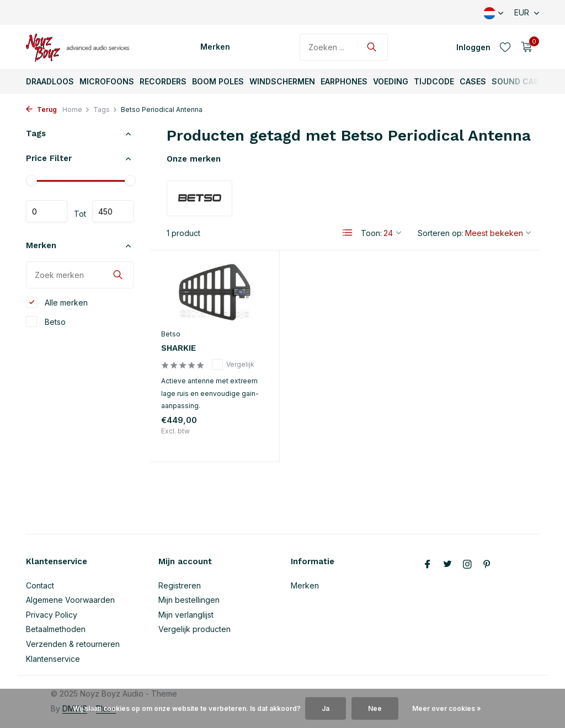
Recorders (163, 81)
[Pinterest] (487, 565)
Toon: (371, 233)
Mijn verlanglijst (186, 615)
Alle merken (57, 302)
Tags (105, 109)
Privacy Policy (52, 615)
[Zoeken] (344, 47)
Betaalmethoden (56, 629)
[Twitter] (447, 565)
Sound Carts (521, 81)
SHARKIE (178, 348)
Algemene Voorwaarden (70, 600)
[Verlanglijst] (505, 47)
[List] (348, 233)
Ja (326, 708)
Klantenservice (53, 659)
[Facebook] (428, 565)
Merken (215, 47)
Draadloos (50, 81)
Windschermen (282, 81)
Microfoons (107, 81)
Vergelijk (233, 365)
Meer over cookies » (447, 708)
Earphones (344, 81)
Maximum (113, 211)
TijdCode (434, 81)
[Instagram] (467, 565)
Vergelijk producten (194, 629)
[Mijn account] (473, 47)
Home (76, 109)
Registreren (180, 585)
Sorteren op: (441, 233)
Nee (375, 708)
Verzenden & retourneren (73, 644)
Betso (46, 322)
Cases (473, 81)
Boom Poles (218, 81)
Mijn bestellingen (189, 600)
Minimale (47, 211)
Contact (40, 585)
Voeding (391, 81)
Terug (41, 109)
